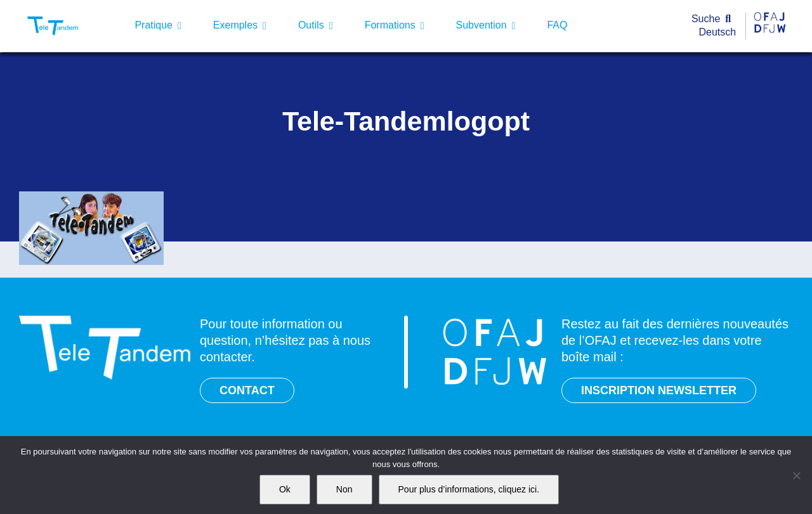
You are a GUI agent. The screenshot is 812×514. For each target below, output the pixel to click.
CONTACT (247, 390)
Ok (285, 489)
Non (344, 489)
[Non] (796, 475)
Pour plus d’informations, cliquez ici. (469, 489)
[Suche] (714, 19)
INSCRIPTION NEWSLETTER (659, 390)
